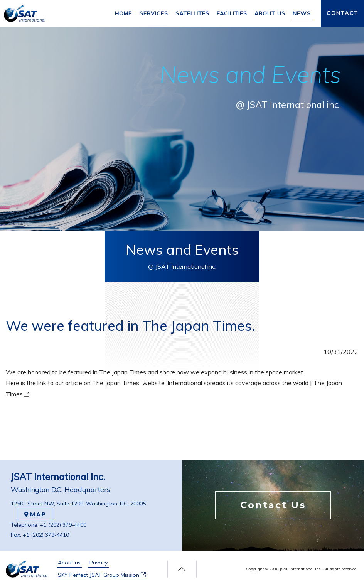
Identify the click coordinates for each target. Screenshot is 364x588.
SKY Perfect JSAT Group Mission (102, 575)
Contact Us (273, 505)
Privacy (99, 563)
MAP (35, 514)
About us (69, 563)
